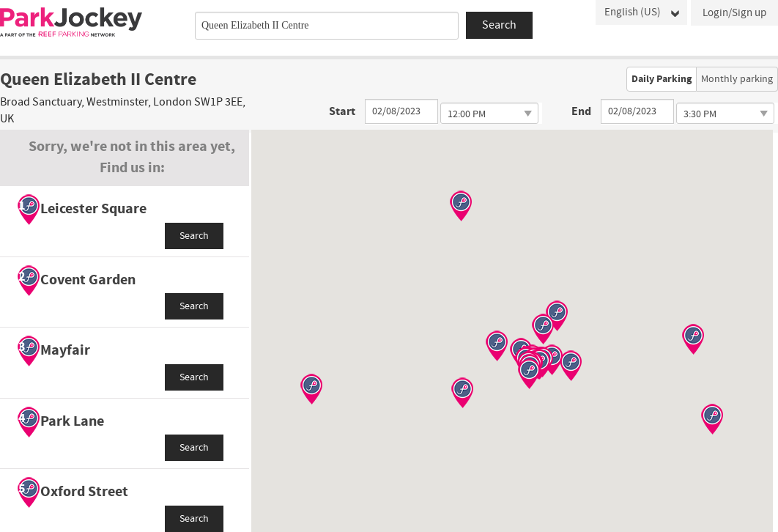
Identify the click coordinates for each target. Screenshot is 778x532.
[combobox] (327, 26)
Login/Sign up (734, 13)
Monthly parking (737, 79)
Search (194, 236)
